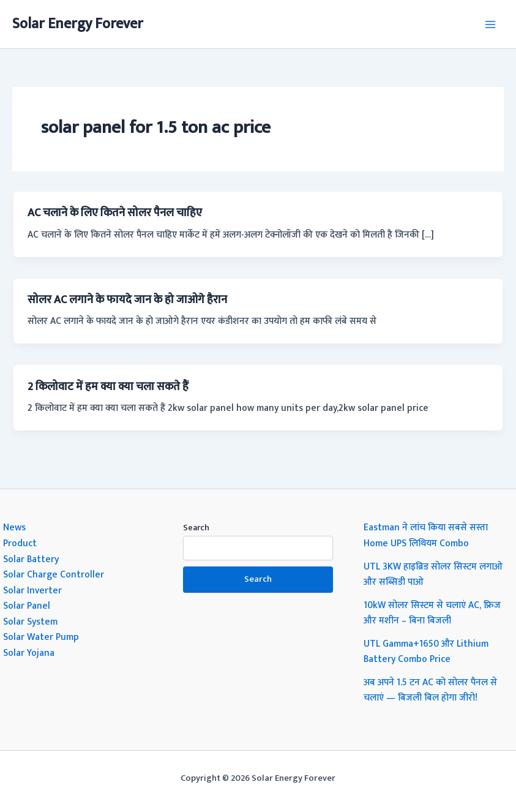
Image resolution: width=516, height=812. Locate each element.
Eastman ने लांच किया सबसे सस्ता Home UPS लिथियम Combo (426, 535)
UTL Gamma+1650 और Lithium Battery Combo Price (426, 652)
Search (196, 528)
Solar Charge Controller (54, 574)
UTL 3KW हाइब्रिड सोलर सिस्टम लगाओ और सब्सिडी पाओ (433, 574)
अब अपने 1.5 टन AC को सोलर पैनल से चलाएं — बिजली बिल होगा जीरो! (430, 690)
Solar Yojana (29, 653)
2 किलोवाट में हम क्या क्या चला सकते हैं (108, 387)
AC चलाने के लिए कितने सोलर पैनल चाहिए (115, 213)
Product (20, 543)
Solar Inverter (32, 590)
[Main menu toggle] (491, 24)
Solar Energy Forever (78, 24)
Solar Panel (27, 606)
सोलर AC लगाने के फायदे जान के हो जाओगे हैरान (127, 300)
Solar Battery (31, 559)
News (14, 527)
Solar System (30, 622)
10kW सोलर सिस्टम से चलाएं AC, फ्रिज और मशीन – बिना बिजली (432, 613)
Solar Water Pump (41, 637)
